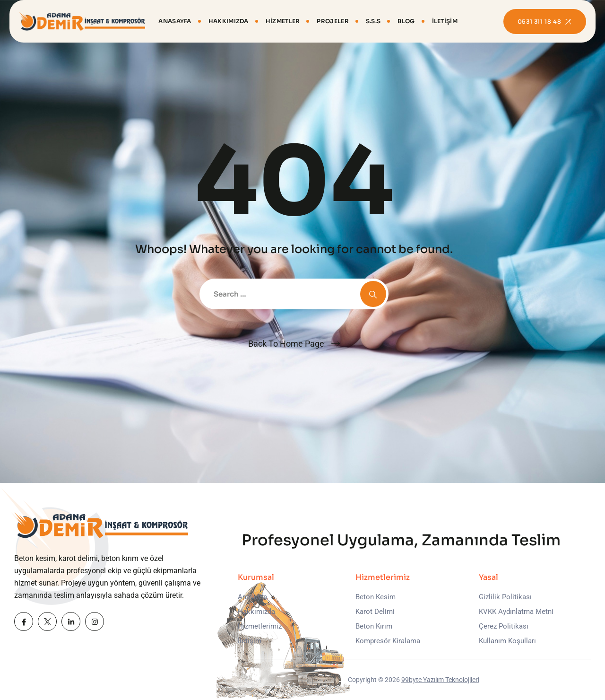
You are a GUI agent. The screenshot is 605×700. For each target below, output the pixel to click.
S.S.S (373, 21)
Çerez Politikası (504, 626)
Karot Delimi (375, 612)
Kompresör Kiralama (388, 641)
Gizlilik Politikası (505, 597)
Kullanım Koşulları (507, 641)
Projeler (333, 21)
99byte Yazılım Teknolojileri (440, 680)
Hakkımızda (229, 21)
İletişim (445, 21)
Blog (406, 21)
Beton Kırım (374, 626)
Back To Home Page (286, 344)
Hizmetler (283, 21)
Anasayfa (175, 21)
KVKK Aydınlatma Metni (516, 612)
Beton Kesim (376, 597)
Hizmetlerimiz (260, 626)
